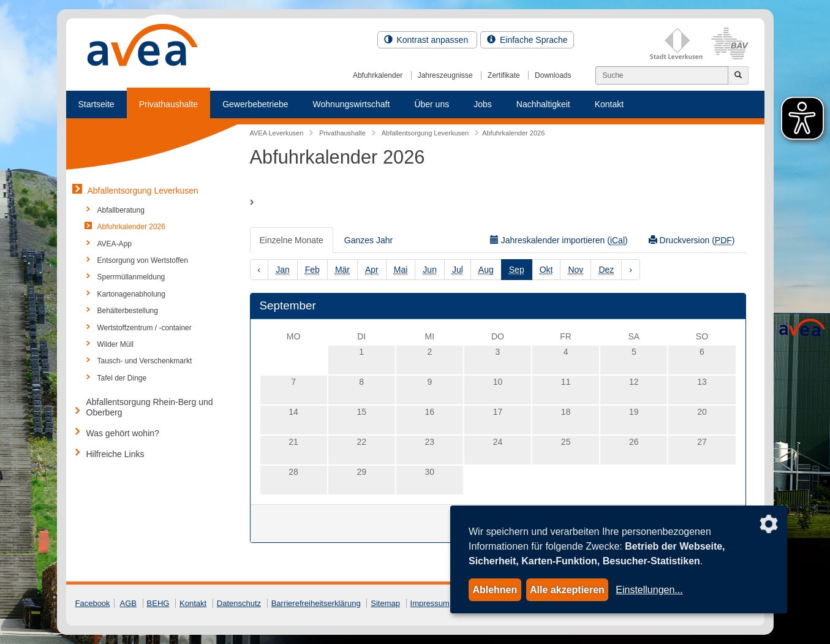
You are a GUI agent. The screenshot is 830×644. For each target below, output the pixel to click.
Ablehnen (495, 590)
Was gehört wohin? (123, 433)
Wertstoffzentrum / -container (145, 328)
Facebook (93, 603)
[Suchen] (662, 75)
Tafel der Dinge (122, 378)
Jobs (483, 104)
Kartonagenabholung (131, 294)
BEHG (158, 603)
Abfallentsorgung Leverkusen (143, 191)
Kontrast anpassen (428, 40)
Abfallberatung (121, 210)
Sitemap (385, 603)
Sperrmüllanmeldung (131, 277)
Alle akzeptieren (567, 590)
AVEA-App (115, 244)
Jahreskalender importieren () (559, 241)
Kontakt (609, 104)
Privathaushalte (169, 104)
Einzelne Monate (292, 240)
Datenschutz (239, 603)
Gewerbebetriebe (255, 104)
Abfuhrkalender (378, 75)
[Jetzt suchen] (738, 75)
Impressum (430, 603)
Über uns (432, 104)
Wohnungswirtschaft (352, 104)
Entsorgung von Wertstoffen (143, 260)
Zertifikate (504, 75)
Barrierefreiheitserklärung (316, 603)
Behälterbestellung (128, 311)
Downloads (553, 75)
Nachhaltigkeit (543, 104)
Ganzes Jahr (368, 240)
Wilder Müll (115, 344)
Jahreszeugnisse (445, 75)
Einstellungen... (649, 590)
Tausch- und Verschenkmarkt (145, 361)
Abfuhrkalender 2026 (131, 227)
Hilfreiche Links (115, 454)
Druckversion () (692, 241)
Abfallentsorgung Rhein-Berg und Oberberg (150, 407)
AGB (128, 603)
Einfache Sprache (527, 40)
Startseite (96, 104)
